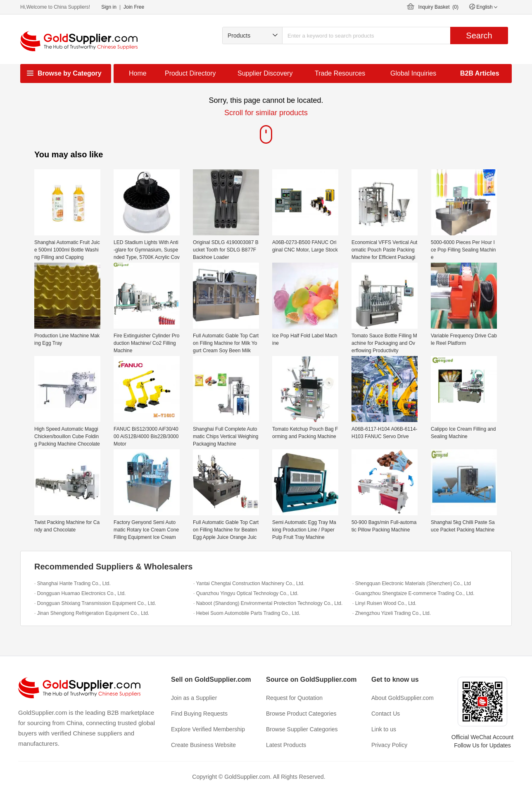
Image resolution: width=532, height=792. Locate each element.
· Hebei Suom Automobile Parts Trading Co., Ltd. (247, 613)
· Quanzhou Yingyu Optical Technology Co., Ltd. (246, 593)
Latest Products (286, 745)
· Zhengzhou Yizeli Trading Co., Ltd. (392, 613)
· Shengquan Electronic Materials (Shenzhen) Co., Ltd (412, 583)
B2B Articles (480, 73)
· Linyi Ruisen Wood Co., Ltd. (384, 603)
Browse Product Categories (301, 714)
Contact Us (386, 714)
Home (138, 73)
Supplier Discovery (265, 73)
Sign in (109, 7)
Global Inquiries (413, 73)
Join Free (134, 7)
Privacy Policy (389, 745)
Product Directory (190, 73)
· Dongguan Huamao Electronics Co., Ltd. (80, 593)
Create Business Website (203, 745)
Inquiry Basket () (438, 7)
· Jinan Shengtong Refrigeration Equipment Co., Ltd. (92, 613)
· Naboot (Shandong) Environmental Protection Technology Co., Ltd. (268, 603)
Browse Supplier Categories (302, 729)
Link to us (384, 729)
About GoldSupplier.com (403, 698)
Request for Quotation (294, 698)
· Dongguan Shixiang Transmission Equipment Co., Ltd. (95, 603)
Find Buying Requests (199, 714)
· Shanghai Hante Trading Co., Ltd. (72, 583)
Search (479, 36)
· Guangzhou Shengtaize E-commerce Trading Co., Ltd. (413, 593)
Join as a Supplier (194, 698)
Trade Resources (340, 73)
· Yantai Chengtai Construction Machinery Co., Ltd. (249, 583)
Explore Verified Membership (208, 729)
